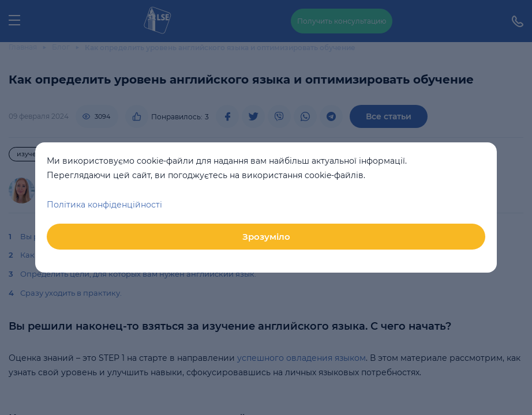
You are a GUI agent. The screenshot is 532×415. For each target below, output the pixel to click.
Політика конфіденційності (104, 205)
